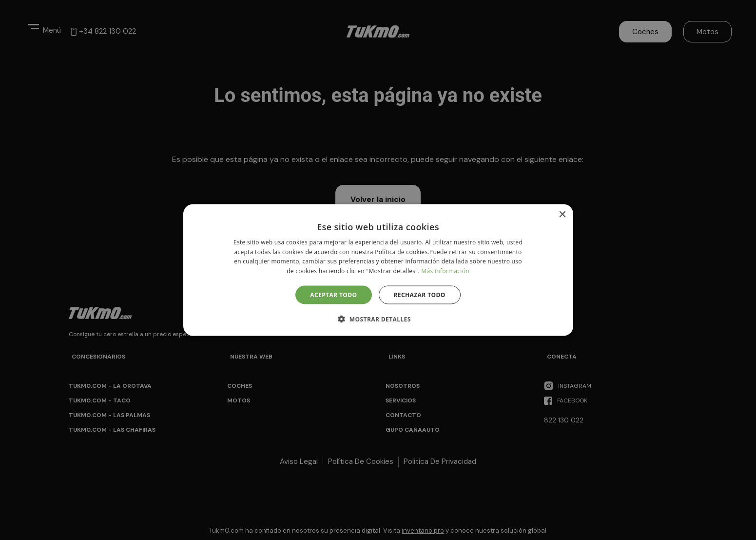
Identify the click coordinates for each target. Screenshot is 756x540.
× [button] (562, 214)
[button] (378, 319)
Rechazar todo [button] (420, 295)
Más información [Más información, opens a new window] (445, 271)
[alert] (378, 270)
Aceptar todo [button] (333, 295)
